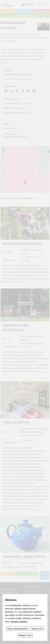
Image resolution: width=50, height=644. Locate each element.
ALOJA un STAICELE (25, 16)
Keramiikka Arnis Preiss (24, 557)
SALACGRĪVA (25, 11)
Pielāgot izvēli (25, 635)
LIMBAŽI (42, 11)
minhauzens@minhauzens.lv (18, 113)
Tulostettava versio (27, 574)
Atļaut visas (37, 629)
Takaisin (7, 574)
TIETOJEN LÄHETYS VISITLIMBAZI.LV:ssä (9, 591)
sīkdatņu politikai (19, 622)
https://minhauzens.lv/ (16, 108)
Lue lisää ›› (20, 282)
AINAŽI (8, 11)
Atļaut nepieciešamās (17, 629)
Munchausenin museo (22, 244)
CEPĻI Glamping (16, 422)
